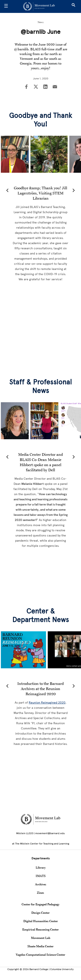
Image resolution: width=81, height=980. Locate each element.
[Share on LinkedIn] (45, 87)
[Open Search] (73, 6)
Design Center (40, 913)
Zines (40, 893)
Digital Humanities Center (41, 921)
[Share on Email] (55, 87)
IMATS (41, 876)
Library (41, 868)
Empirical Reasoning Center (40, 929)
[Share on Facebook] (26, 87)
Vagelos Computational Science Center (40, 955)
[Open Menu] (6, 6)
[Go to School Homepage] (39, 6)
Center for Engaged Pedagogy (40, 904)
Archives (41, 884)
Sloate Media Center (40, 946)
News (41, 22)
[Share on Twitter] (36, 87)
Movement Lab (41, 938)
